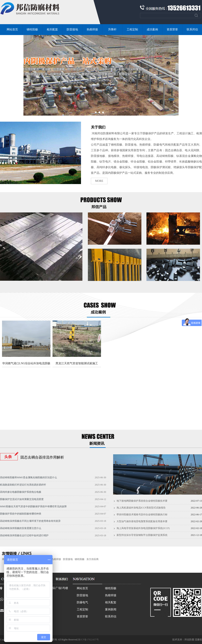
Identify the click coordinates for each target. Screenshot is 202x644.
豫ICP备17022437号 (88, 640)
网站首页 (12, 30)
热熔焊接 (92, 30)
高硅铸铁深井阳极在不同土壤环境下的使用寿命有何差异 (30, 521)
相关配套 (52, 30)
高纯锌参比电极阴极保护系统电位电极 (21, 492)
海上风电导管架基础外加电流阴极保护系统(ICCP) (143, 528)
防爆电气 (82, 602)
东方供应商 (93, 559)
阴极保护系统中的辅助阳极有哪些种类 (21, 514)
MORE (99, 181)
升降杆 (112, 30)
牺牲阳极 (32, 30)
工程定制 (132, 30)
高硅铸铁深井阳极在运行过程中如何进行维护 (24, 535)
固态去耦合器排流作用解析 (42, 457)
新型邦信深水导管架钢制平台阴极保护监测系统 (142, 535)
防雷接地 (72, 30)
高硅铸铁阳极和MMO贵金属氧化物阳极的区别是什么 (28, 477)
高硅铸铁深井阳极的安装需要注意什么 (21, 528)
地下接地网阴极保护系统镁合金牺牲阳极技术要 (142, 501)
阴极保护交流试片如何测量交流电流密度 (22, 499)
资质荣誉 (172, 30)
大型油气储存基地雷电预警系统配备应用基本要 (142, 521)
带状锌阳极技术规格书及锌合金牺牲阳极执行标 (142, 515)
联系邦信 (111, 617)
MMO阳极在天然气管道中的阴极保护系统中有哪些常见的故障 (33, 506)
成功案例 (152, 30)
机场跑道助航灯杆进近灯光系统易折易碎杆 (23, 485)
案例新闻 (111, 609)
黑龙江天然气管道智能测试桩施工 (77, 363)
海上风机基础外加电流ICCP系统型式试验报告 (141, 508)
